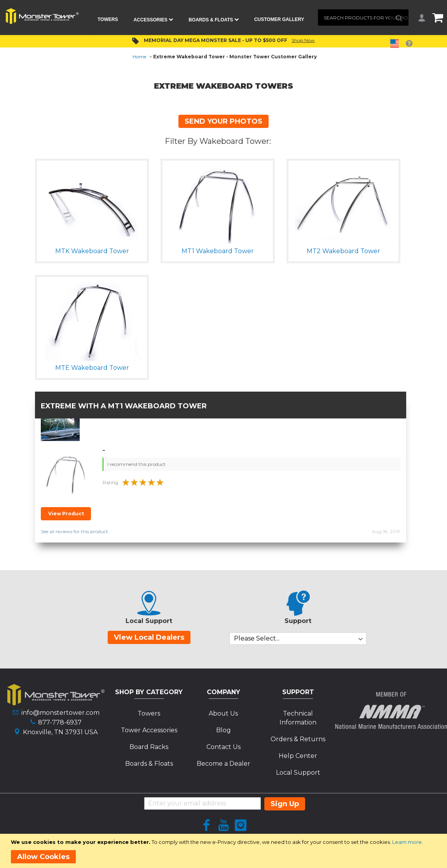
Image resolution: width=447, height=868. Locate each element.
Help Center (298, 756)
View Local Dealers (149, 637)
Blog (223, 730)
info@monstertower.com (60, 713)
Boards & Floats (149, 764)
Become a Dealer (223, 764)
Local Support (298, 773)
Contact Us (223, 747)
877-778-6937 (60, 722)
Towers (149, 713)
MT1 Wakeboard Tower (157, 406)
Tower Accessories (149, 730)
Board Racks (149, 747)
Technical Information (298, 718)
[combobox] (363, 17)
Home (139, 57)
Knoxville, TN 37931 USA (60, 732)
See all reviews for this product (74, 531)
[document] (225, 851)
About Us (223, 713)
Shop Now (303, 40)
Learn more (407, 842)
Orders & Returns (298, 739)
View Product (66, 514)
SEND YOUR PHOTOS (223, 121)
